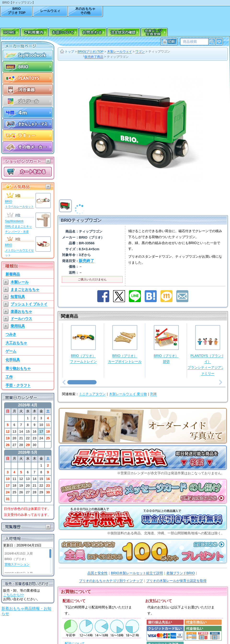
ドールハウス (21, 319)
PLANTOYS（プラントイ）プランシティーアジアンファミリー (208, 350)
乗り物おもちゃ (18, 368)
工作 (9, 377)
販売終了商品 (94, 57)
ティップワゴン (159, 52)
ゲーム (11, 351)
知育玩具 (18, 297)
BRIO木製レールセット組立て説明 (137, 573)
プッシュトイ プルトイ (29, 304)
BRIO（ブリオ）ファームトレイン (83, 344)
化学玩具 (13, 360)
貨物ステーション (17, 564)
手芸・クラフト (18, 385)
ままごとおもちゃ (25, 289)
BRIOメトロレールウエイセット (19, 250)
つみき (11, 334)
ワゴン (140, 52)
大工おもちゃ (16, 343)
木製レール (20, 282)
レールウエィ (50, 11)
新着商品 (13, 274)
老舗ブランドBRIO (181, 573)
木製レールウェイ (120, 52)
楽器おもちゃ (21, 311)
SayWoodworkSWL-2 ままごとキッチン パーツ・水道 (18, 226)
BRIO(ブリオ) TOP (91, 52)
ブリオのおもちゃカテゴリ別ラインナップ (111, 581)
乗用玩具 (18, 326)
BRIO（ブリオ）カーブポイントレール (125, 344)
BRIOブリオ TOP (17, 11)
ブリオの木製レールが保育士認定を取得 (176, 581)
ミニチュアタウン (92, 394)
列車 (154, 394)
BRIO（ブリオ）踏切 (166, 344)
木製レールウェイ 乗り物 (128, 394)
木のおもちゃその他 (85, 11)
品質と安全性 (98, 573)
